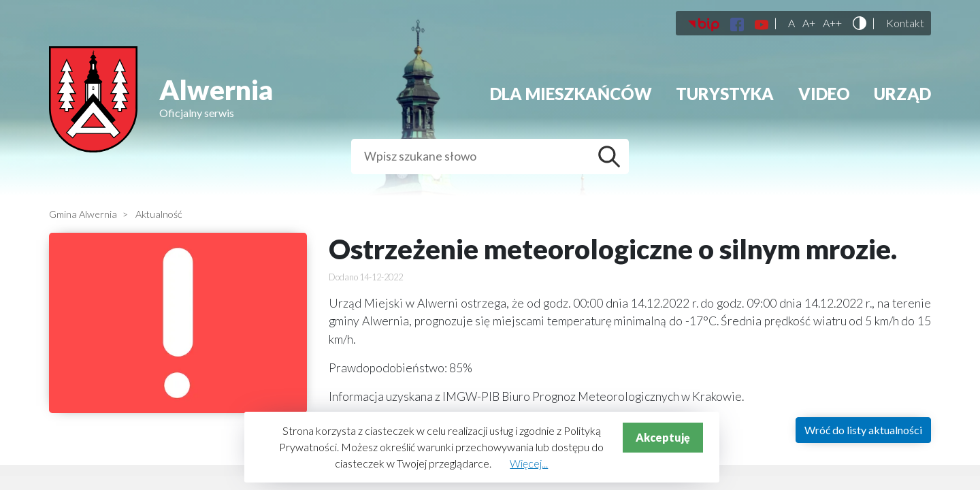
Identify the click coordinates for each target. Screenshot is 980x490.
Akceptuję (663, 437)
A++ (832, 23)
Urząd (902, 94)
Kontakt (905, 23)
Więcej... (529, 463)
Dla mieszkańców (571, 94)
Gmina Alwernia (83, 214)
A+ (809, 23)
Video (824, 94)
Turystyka (725, 94)
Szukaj (612, 157)
